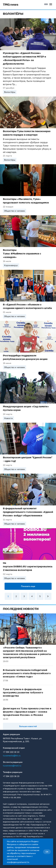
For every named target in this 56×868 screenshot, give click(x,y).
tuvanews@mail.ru (12, 766)
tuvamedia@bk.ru (12, 755)
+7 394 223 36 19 (11, 776)
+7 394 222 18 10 (11, 752)
